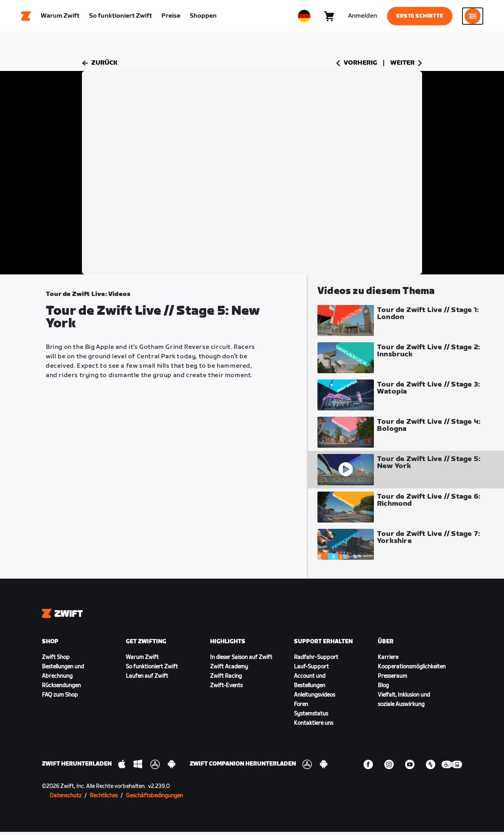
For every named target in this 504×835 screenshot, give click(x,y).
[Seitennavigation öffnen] (473, 18)
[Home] (26, 18)
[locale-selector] (304, 18)
